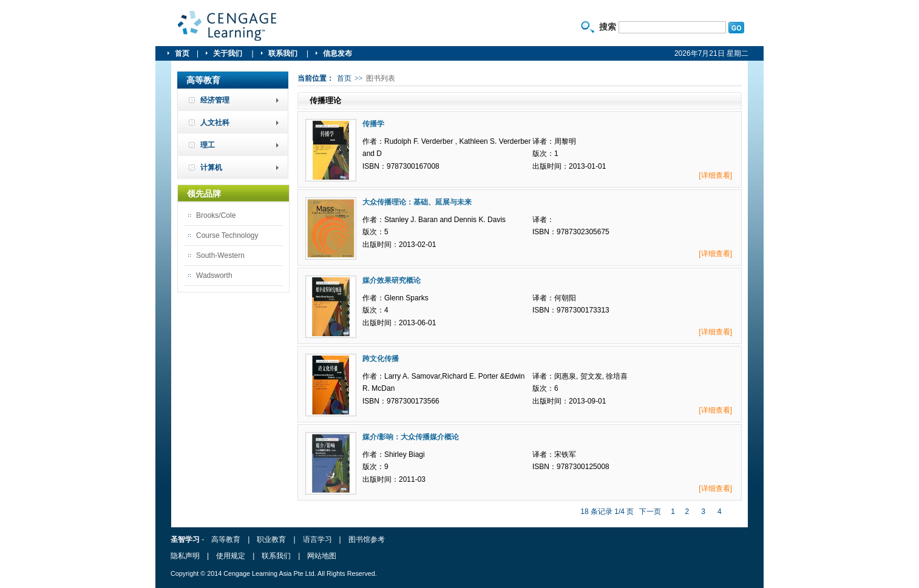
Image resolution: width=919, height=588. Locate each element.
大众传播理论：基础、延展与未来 (417, 202)
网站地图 (322, 556)
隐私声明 (185, 556)
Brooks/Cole (216, 215)
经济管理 (215, 100)
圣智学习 (228, 26)
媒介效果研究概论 (392, 280)
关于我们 (229, 53)
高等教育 (226, 539)
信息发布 (337, 53)
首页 (182, 53)
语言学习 (317, 539)
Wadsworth (214, 275)
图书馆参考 (367, 539)
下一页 (650, 512)
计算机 (211, 167)
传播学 (373, 124)
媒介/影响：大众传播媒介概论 (411, 437)
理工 (208, 145)
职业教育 (271, 539)
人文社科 (215, 123)
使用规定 (231, 556)
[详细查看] (715, 175)
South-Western (220, 255)
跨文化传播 (381, 359)
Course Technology (227, 235)
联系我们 (284, 53)
